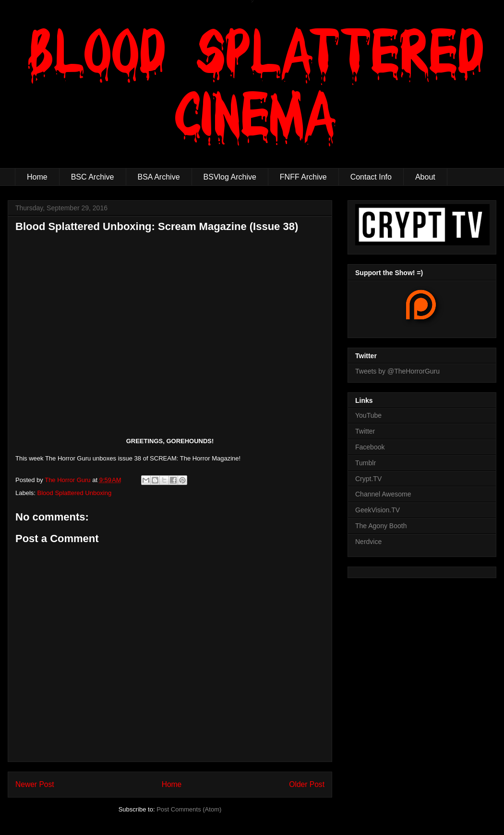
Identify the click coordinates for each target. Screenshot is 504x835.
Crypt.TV (368, 479)
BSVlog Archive (230, 177)
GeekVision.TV (378, 510)
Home (37, 177)
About (425, 177)
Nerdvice (368, 542)
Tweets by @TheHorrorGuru (397, 371)
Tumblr (366, 463)
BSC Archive (93, 177)
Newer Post (35, 784)
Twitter (365, 431)
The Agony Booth (381, 526)
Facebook (370, 447)
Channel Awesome (383, 494)
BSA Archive (159, 177)
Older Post (307, 784)
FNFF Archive (303, 177)
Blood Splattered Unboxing (75, 493)
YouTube (368, 415)
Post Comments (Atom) (189, 809)
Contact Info (371, 177)
